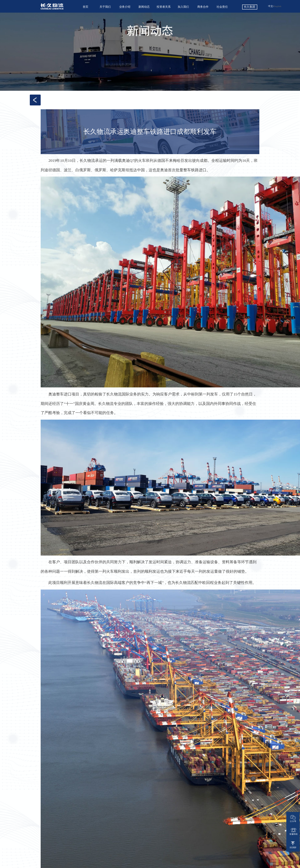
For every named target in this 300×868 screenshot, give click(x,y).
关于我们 (105, 7)
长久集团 (250, 7)
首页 (86, 7)
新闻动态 (144, 7)
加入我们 (183, 7)
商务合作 (203, 7)
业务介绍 (125, 7)
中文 (271, 6)
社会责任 (222, 7)
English (278, 6)
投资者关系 (164, 7)
